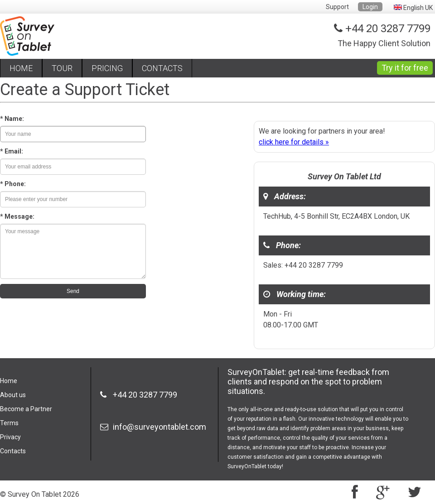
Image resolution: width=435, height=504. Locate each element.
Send (73, 291)
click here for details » (294, 142)
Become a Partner (26, 409)
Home (9, 381)
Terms (9, 423)
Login (370, 7)
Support (337, 7)
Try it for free (405, 68)
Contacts (13, 451)
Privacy (10, 437)
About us (13, 395)
